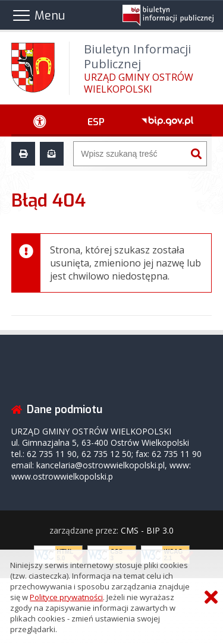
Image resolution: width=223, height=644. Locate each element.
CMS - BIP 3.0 (147, 530)
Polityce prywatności (66, 597)
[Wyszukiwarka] (130, 154)
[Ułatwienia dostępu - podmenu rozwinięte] (40, 120)
